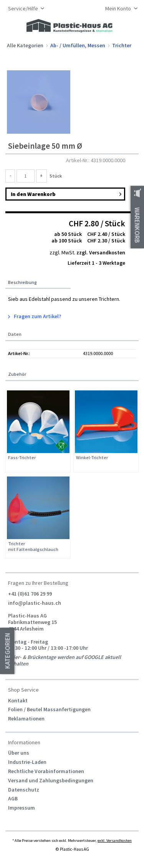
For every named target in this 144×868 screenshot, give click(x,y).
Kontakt (18, 700)
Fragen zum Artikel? (35, 316)
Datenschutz (24, 790)
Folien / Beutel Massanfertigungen (49, 709)
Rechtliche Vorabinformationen (46, 771)
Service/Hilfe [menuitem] (24, 9)
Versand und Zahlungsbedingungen (51, 780)
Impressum (22, 808)
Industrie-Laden (27, 762)
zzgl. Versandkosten (101, 252)
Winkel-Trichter (92, 458)
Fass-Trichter (22, 458)
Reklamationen (26, 719)
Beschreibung (22, 282)
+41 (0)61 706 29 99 (30, 594)
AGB (13, 798)
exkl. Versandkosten (115, 841)
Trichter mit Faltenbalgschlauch (33, 547)
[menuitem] (119, 9)
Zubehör (17, 374)
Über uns (19, 753)
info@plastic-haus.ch (35, 602)
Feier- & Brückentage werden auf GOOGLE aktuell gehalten (65, 660)
